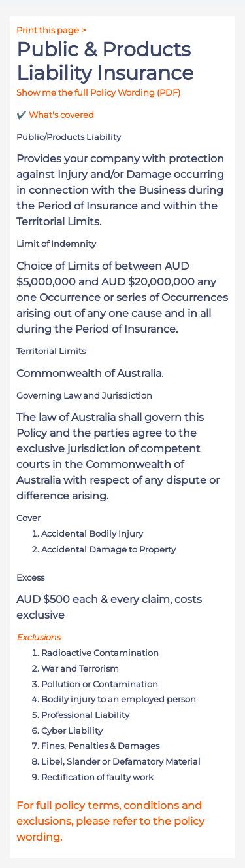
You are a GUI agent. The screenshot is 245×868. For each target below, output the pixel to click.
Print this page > (51, 30)
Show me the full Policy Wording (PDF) (98, 93)
